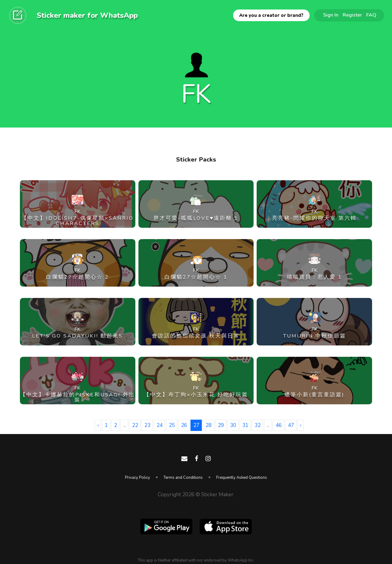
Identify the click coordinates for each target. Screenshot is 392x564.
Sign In (331, 15)
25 (172, 425)
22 (135, 425)
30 (233, 425)
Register (352, 15)
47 (291, 425)
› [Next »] (301, 425)
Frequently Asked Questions (242, 478)
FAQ (371, 15)
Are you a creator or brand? (271, 15)
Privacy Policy (138, 478)
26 (184, 425)
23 (147, 425)
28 (209, 425)
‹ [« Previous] (98, 425)
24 (160, 425)
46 (279, 425)
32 (258, 425)
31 (245, 425)
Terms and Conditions (183, 478)
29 (221, 425)
